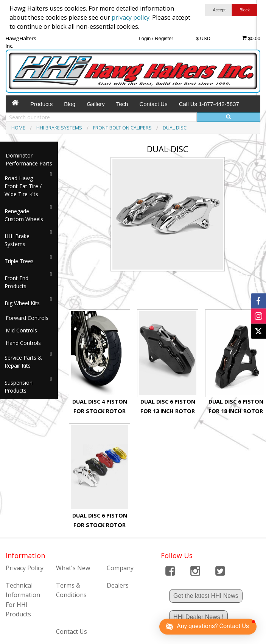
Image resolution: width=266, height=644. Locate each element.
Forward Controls (27, 318)
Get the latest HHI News (206, 596)
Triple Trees (19, 261)
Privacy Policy (25, 568)
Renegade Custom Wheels (24, 215)
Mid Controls (21, 330)
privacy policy (131, 17)
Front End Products (16, 282)
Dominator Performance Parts (29, 159)
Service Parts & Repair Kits (23, 362)
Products (41, 104)
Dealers (118, 585)
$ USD (203, 38)
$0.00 (251, 38)
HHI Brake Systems (17, 240)
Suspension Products (19, 387)
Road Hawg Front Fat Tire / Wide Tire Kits (23, 186)
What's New (73, 568)
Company (120, 568)
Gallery (96, 104)
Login (145, 38)
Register (164, 38)
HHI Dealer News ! (198, 617)
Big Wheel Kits (22, 303)
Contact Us (153, 104)
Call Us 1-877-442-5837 (209, 104)
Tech (122, 104)
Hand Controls (23, 343)
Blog (70, 104)
